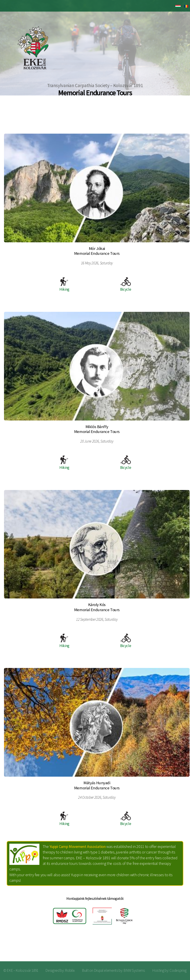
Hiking (64, 285)
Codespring (178, 970)
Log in (179, 947)
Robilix (70, 970)
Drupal (99, 970)
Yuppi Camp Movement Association (77, 846)
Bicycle (126, 285)
